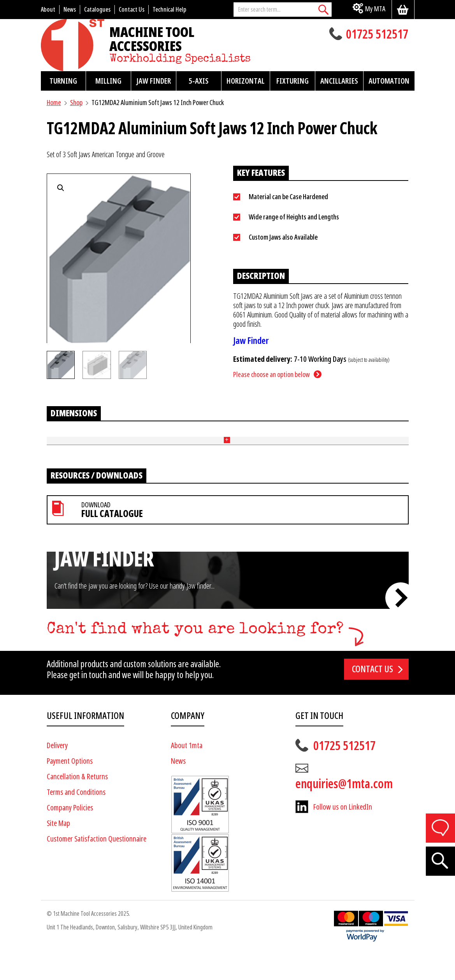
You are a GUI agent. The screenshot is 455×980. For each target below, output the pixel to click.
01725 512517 (377, 35)
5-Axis (199, 81)
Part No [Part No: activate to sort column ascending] (56, 440)
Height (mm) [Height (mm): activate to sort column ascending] (125, 440)
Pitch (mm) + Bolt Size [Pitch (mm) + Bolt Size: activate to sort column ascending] (265, 440)
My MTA (375, 9)
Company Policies (70, 835)
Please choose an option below (271, 374)
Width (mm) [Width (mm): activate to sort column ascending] (159, 440)
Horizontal (246, 81)
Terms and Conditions (76, 820)
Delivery (57, 773)
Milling (108, 81)
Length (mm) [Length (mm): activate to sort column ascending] (90, 440)
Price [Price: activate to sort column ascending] (330, 440)
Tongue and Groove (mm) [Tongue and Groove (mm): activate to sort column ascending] (209, 440)
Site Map (58, 851)
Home (54, 103)
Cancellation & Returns (77, 804)
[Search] (324, 10)
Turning (63, 81)
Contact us (372, 697)
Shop (76, 103)
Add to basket (384, 462)
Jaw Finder (154, 81)
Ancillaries (339, 81)
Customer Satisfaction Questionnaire (97, 867)
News (178, 789)
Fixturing (292, 81)
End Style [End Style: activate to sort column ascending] (301, 440)
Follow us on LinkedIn (343, 835)
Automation (389, 81)
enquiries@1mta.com (344, 812)
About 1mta (187, 773)
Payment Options (70, 789)
